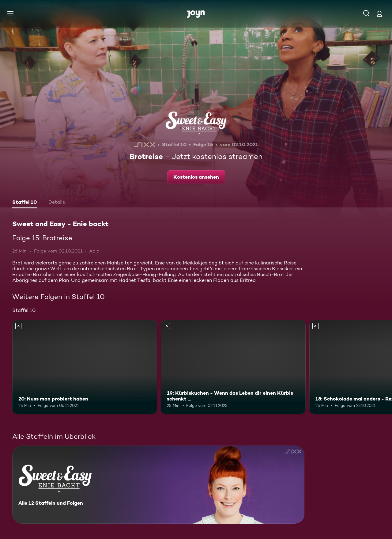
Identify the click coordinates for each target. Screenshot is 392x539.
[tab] (24, 203)
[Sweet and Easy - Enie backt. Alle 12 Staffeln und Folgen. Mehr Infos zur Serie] (158, 485)
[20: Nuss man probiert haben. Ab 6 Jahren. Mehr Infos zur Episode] (85, 367)
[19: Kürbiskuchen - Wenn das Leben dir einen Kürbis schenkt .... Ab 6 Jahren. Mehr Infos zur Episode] (233, 367)
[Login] (379, 14)
